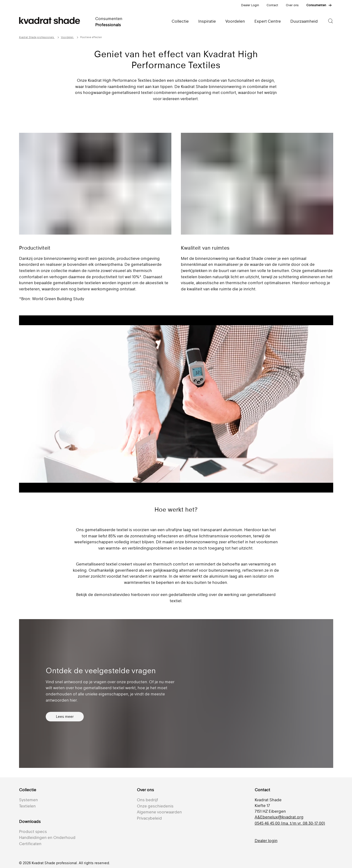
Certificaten (30, 844)
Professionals (108, 25)
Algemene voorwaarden (159, 812)
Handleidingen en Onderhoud (47, 837)
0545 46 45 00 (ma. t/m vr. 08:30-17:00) (290, 823)
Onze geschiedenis (155, 806)
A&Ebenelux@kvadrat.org (279, 817)
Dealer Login (250, 5)
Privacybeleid (149, 818)
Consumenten (316, 5)
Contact (272, 5)
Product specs (33, 832)
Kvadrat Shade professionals (37, 37)
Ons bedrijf (147, 800)
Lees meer (65, 716)
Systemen (28, 800)
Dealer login (266, 841)
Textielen (27, 806)
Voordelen (67, 37)
